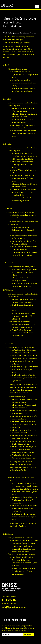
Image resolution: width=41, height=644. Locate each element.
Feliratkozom (28, 634)
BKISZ (7, 6)
